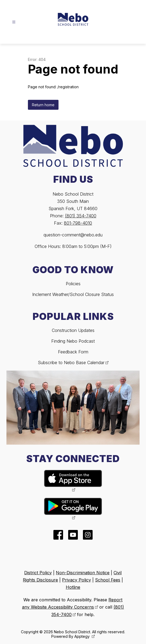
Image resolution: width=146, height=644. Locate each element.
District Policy (38, 573)
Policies (73, 284)
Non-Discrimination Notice (83, 573)
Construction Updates (73, 330)
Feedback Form (73, 352)
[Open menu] (14, 22)
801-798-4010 (78, 223)
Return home (43, 105)
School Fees (108, 580)
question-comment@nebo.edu (73, 235)
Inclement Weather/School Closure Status (73, 294)
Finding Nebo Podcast (73, 341)
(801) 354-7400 (81, 216)
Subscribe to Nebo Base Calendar (71, 363)
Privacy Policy (76, 580)
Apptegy (83, 636)
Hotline (73, 587)
